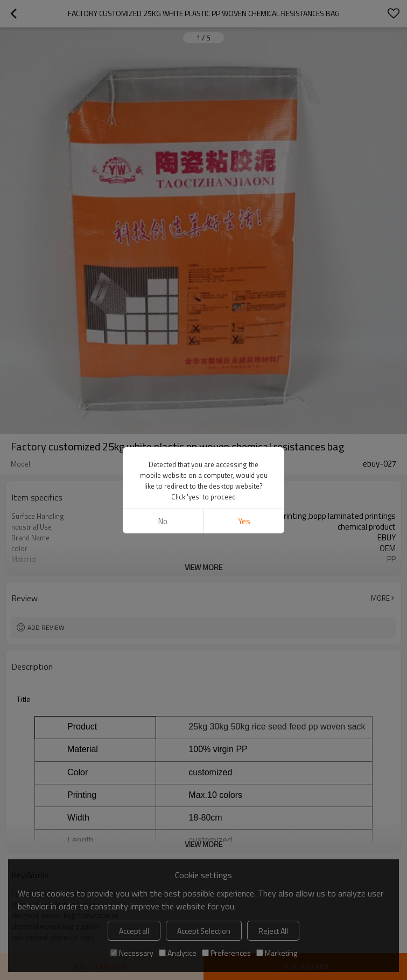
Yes (244, 385)
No (163, 385)
